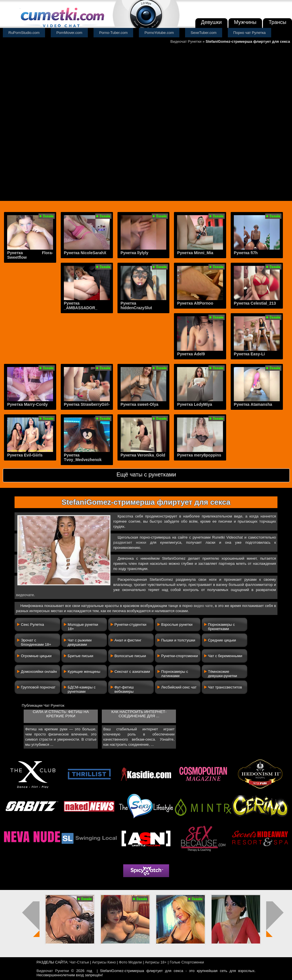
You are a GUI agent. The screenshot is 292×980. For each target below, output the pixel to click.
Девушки (211, 22)
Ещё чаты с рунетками (146, 474)
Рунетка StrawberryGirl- (87, 404)
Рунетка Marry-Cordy (27, 404)
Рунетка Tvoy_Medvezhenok (83, 457)
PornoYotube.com (159, 33)
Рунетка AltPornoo (195, 303)
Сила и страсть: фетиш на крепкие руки (61, 714)
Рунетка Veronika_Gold (143, 455)
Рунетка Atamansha (253, 404)
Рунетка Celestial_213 (255, 303)
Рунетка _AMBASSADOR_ (81, 305)
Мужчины (245, 22)
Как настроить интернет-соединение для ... (139, 714)
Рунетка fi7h (246, 253)
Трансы (277, 22)
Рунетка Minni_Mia (195, 253)
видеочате (25, 595)
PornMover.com (69, 33)
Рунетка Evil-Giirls (25, 455)
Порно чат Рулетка (250, 33)
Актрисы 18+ (156, 962)
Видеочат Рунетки (186, 41)
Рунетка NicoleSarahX (85, 253)
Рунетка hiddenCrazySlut (136, 305)
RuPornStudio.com (24, 33)
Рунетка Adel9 (191, 354)
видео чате (203, 606)
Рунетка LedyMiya (195, 404)
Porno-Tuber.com (113, 33)
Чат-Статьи (79, 962)
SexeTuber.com (204, 33)
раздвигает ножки (130, 542)
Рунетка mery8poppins (199, 455)
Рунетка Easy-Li (249, 354)
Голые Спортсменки (187, 962)
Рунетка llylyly (135, 253)
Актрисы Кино (104, 962)
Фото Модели (130, 962)
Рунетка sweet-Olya (140, 404)
